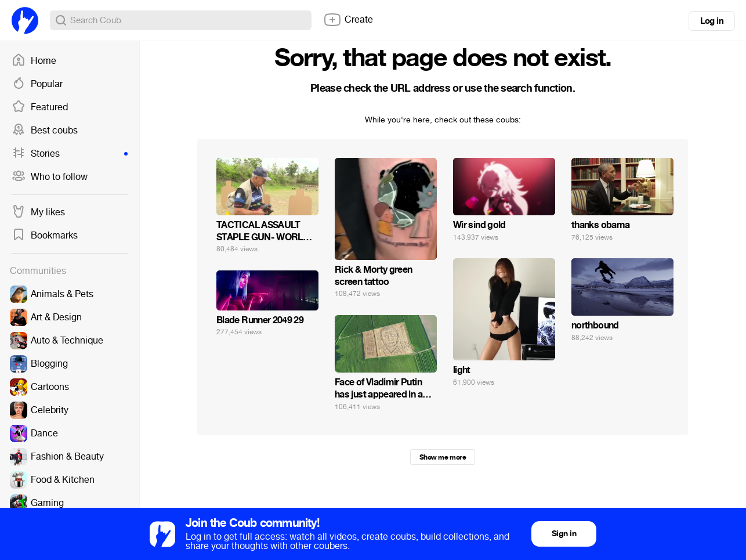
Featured (40, 107)
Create (348, 20)
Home (34, 61)
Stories (70, 154)
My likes (38, 212)
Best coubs (45, 131)
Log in (712, 21)
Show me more (443, 457)
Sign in (564, 534)
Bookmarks (45, 236)
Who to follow (50, 177)
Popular (37, 84)
